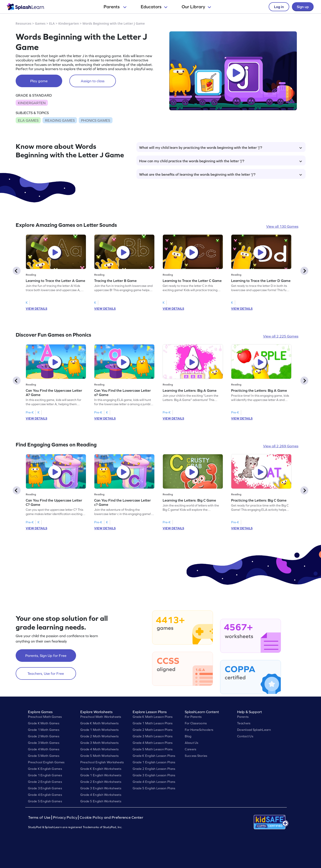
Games (40, 23)
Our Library (196, 7)
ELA (52, 23)
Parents (115, 7)
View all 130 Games (282, 226)
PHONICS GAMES (96, 120)
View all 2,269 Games (281, 446)
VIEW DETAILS (36, 309)
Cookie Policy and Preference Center (111, 817)
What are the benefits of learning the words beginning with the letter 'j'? (221, 174)
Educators (154, 7)
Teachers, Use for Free (46, 673)
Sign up (303, 7)
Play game (39, 81)
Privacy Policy (65, 817)
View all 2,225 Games (281, 336)
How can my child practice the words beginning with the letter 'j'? (221, 161)
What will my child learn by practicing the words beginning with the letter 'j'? (221, 147)
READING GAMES (60, 120)
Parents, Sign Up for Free (46, 656)
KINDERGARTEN (32, 103)
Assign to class (93, 81)
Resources (24, 23)
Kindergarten (68, 23)
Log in (279, 7)
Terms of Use (40, 817)
